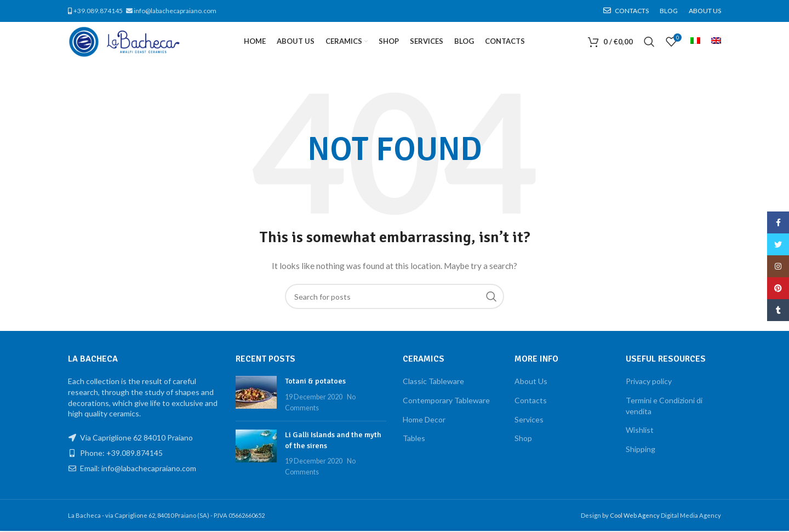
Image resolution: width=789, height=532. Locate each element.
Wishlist (640, 431)
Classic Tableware (433, 383)
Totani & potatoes (315, 383)
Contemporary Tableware (446, 402)
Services (529, 421)
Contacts (531, 402)
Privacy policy (649, 383)
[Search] (649, 43)
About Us (531, 383)
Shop (523, 440)
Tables (414, 440)
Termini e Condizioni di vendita (664, 407)
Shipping (641, 451)
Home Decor (424, 421)
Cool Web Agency (635, 516)
